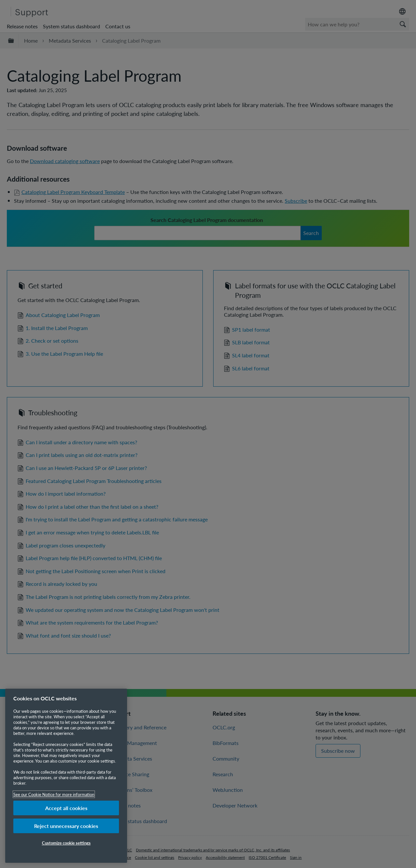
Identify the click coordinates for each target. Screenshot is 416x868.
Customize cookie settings (66, 843)
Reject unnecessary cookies (66, 826)
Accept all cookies (66, 808)
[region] (66, 776)
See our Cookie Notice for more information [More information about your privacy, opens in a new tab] (54, 794)
